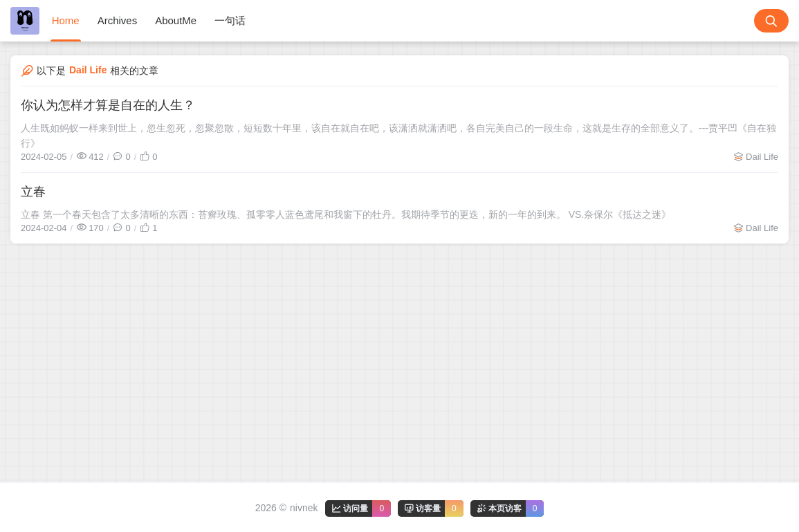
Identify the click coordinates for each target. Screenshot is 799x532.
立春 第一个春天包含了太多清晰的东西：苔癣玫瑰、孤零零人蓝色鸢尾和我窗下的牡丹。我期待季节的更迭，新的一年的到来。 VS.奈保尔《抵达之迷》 (346, 214)
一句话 (230, 20)
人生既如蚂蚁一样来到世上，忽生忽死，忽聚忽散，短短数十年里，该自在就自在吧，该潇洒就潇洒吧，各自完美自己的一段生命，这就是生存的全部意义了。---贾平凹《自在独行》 (398, 136)
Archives (118, 20)
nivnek (304, 508)
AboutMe (176, 20)
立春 (33, 192)
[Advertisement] (399, 347)
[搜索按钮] (771, 21)
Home (66, 20)
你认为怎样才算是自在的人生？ (108, 105)
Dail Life (762, 157)
